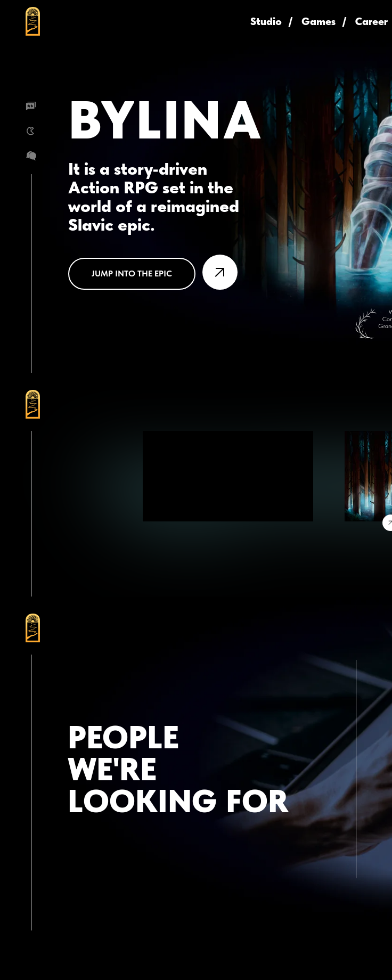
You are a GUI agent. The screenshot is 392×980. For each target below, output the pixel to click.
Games (318, 21)
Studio (266, 21)
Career (371, 21)
